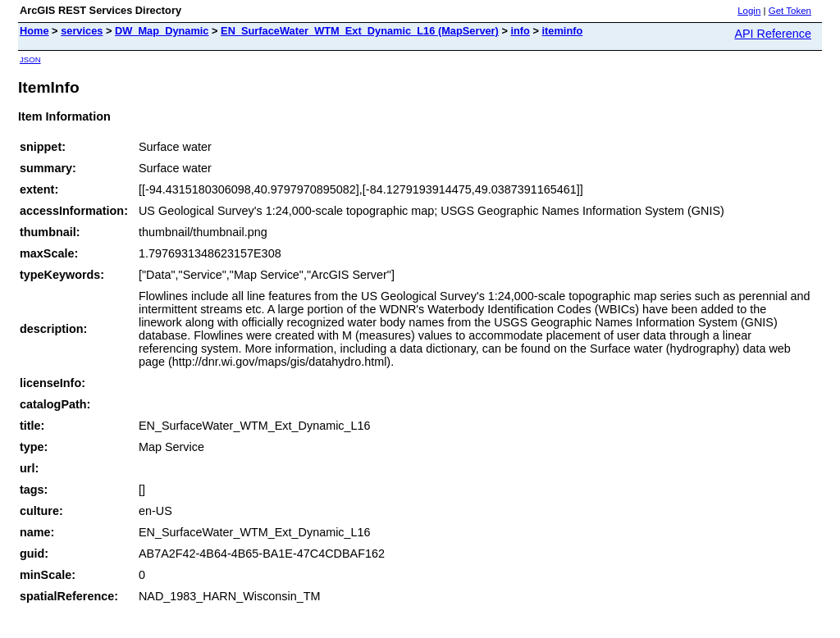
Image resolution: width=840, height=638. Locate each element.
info (520, 31)
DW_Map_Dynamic (162, 31)
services (82, 31)
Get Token (790, 11)
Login (749, 11)
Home (34, 31)
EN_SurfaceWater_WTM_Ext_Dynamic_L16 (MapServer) (360, 31)
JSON (30, 59)
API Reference (773, 34)
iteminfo (563, 31)
